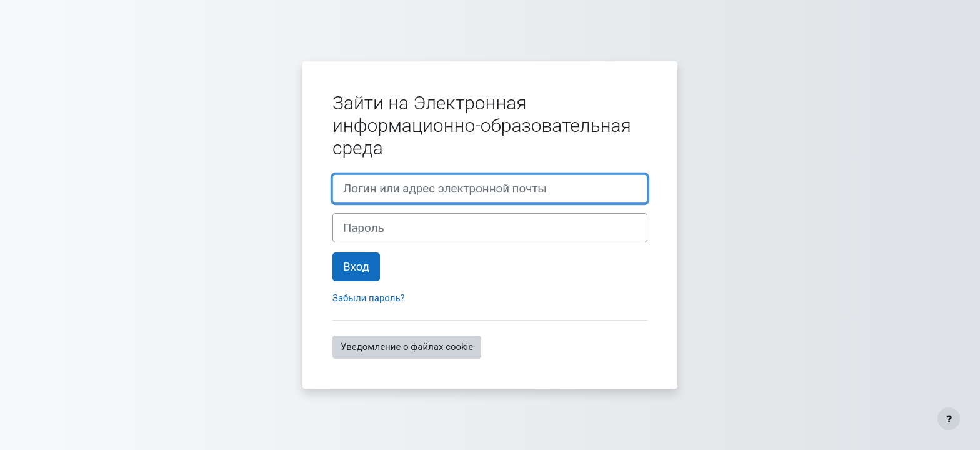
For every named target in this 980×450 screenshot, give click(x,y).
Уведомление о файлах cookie (407, 347)
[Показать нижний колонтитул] (949, 419)
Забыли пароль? (369, 298)
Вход (356, 267)
